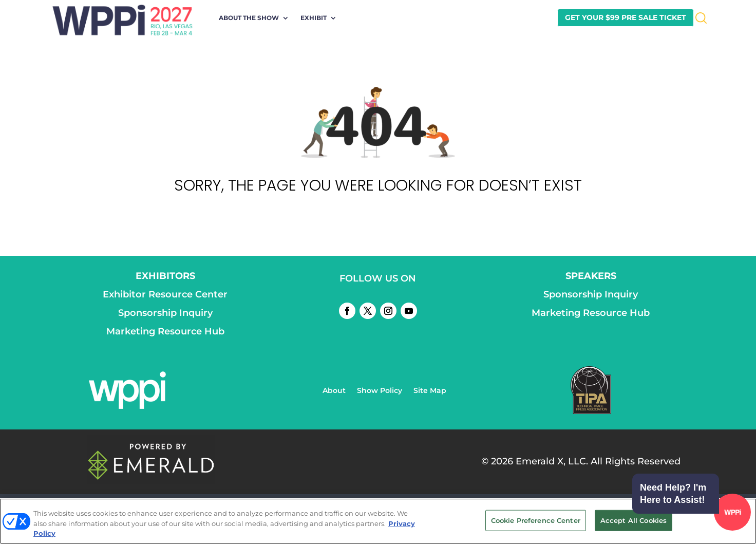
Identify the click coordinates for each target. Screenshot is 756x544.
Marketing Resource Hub (165, 331)
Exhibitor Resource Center (165, 294)
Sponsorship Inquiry (165, 313)
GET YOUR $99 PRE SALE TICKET (626, 17)
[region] (378, 521)
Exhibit (314, 18)
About (334, 391)
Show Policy (380, 391)
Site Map (430, 391)
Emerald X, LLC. (552, 461)
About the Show (249, 18)
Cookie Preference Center (536, 520)
